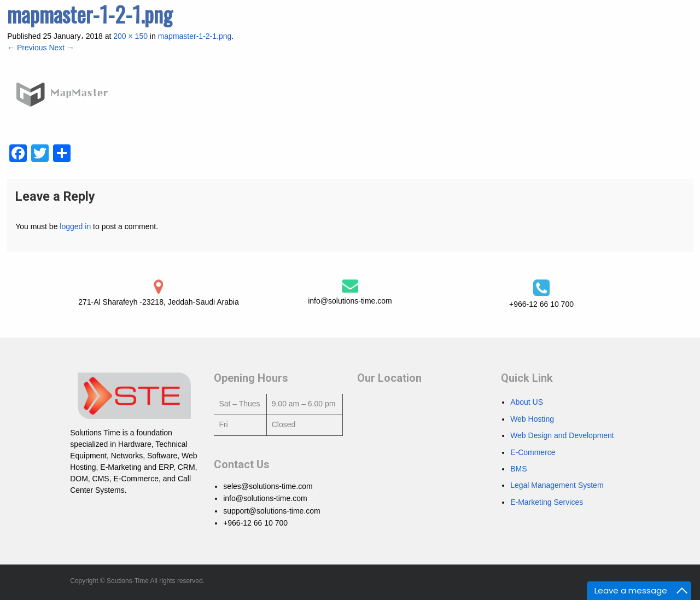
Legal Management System (557, 485)
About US (527, 402)
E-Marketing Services (547, 502)
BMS (518, 469)
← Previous (27, 48)
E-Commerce (533, 452)
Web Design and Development (562, 435)
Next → (62, 48)
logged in (75, 226)
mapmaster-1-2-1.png (195, 36)
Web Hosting (532, 419)
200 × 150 (130, 36)
